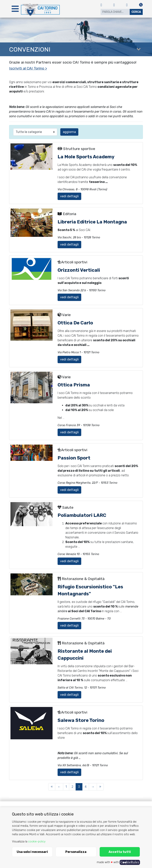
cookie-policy (37, 842)
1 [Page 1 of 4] (66, 787)
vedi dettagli (69, 196)
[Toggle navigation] (15, 9)
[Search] (115, 12)
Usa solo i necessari (32, 852)
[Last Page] (100, 787)
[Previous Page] (59, 787)
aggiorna (69, 132)
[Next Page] (93, 787)
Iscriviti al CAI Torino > (28, 68)
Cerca (136, 12)
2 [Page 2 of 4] (72, 787)
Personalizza (76, 852)
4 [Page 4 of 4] (86, 787)
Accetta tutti (120, 852)
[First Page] (52, 787)
